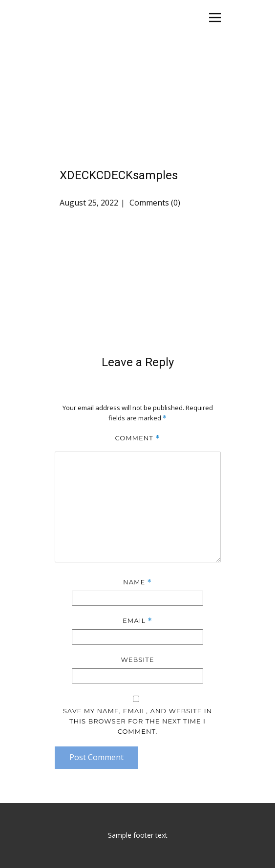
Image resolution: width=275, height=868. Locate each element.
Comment (137, 438)
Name (137, 582)
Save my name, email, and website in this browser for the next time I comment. (137, 721)
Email (137, 621)
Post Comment (96, 757)
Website (138, 660)
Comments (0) (154, 203)
